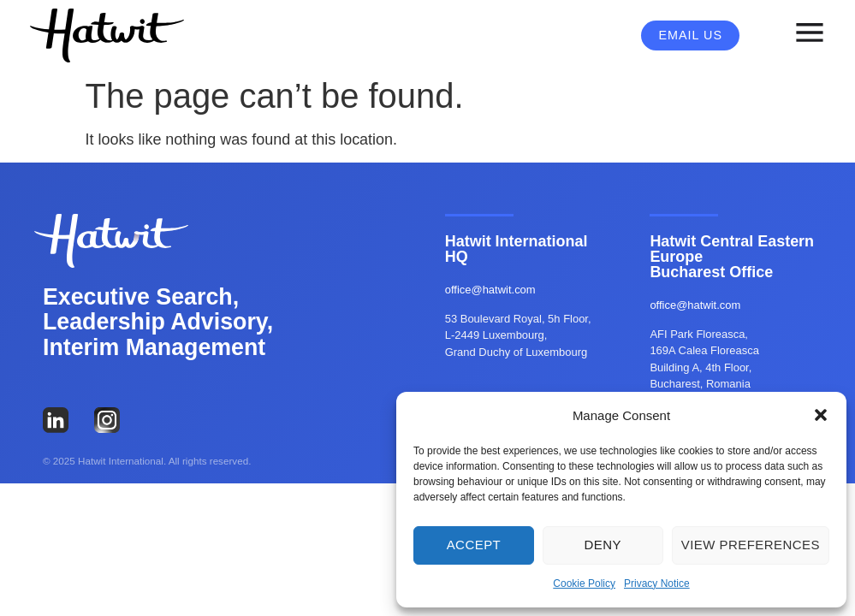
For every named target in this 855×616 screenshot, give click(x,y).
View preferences (751, 545)
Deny (603, 545)
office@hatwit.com (490, 290)
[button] (821, 415)
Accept (474, 545)
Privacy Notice (657, 583)
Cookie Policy (584, 583)
